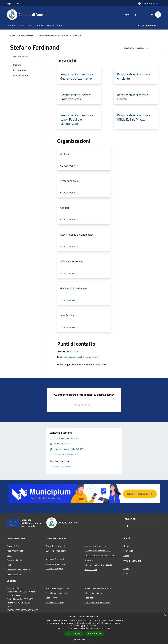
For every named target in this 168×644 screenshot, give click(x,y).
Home (13, 36)
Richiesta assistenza (55, 602)
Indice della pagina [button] (21, 56)
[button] (84, 640)
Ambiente (89, 560)
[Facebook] (135, 14)
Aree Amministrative (16, 551)
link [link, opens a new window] (109, 628)
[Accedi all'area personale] (148, 3)
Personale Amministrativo (19, 570)
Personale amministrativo (49, 36)
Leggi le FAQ (51, 598)
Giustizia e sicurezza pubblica (98, 551)
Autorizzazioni (91, 570)
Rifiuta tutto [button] (94, 634)
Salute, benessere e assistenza (98, 565)
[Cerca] (158, 15)
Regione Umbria (14, 3)
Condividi (130, 48)
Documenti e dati (15, 574)
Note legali (89, 598)
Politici (10, 565)
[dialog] (84, 628)
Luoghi (126, 568)
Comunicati (128, 551)
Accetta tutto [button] (74, 634)
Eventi (126, 573)
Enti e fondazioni (14, 560)
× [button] (165, 615)
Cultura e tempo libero (56, 551)
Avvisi (126, 555)
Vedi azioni (143, 48)
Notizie (127, 546)
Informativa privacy (93, 593)
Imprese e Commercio (55, 559)
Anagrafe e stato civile (56, 546)
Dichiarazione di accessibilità (97, 602)
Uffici (9, 555)
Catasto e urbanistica (55, 564)
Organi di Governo (15, 546)
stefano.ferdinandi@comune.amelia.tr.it (81, 357)
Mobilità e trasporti (54, 569)
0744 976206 (73, 352)
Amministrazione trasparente (98, 588)
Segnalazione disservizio (57, 593)
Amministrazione (27, 36)
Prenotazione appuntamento (58, 588)
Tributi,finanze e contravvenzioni (99, 555)
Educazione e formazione (96, 546)
